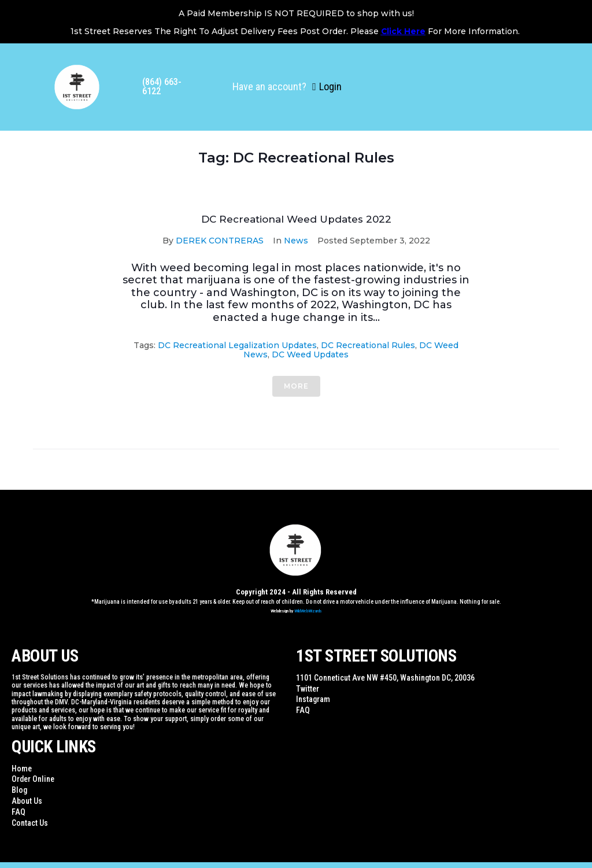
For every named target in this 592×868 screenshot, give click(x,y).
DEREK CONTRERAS (220, 241)
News (296, 241)
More (296, 386)
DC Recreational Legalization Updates (237, 345)
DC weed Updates (310, 354)
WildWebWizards (308, 611)
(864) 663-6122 (162, 86)
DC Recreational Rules (368, 345)
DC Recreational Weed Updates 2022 (296, 219)
